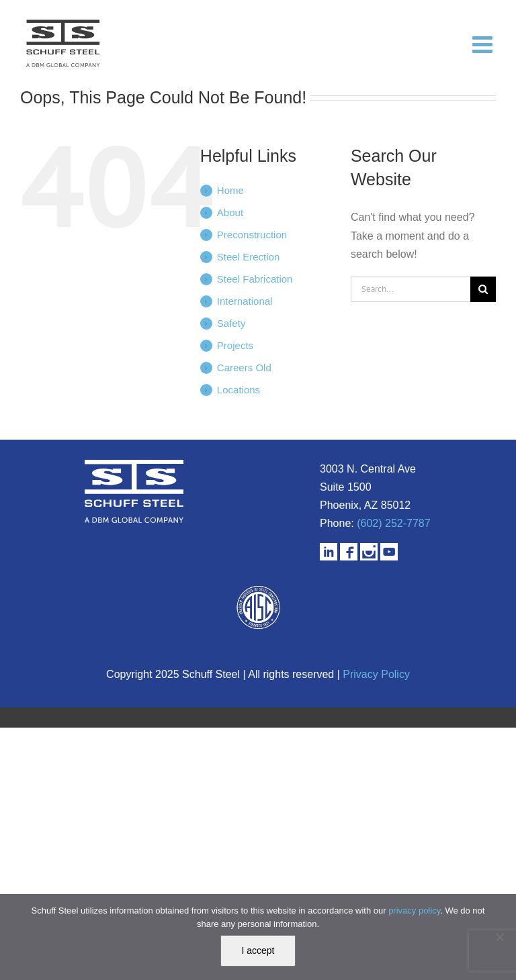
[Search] (483, 289)
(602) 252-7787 (393, 523)
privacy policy (414, 911)
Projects (235, 345)
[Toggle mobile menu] (484, 44)
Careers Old (244, 367)
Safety (231, 323)
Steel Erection (248, 257)
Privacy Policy (376, 674)
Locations (239, 390)
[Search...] (411, 289)
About (230, 212)
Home (230, 190)
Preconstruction (252, 235)
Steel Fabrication (255, 279)
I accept (258, 950)
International (245, 301)
